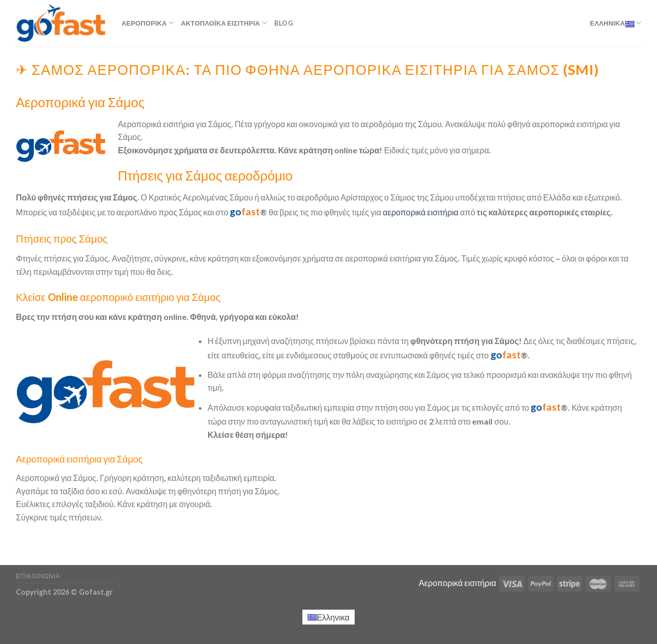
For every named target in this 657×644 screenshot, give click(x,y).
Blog (284, 23)
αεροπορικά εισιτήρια (421, 212)
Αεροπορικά (148, 23)
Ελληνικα (615, 23)
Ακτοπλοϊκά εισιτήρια (224, 23)
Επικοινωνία (38, 576)
